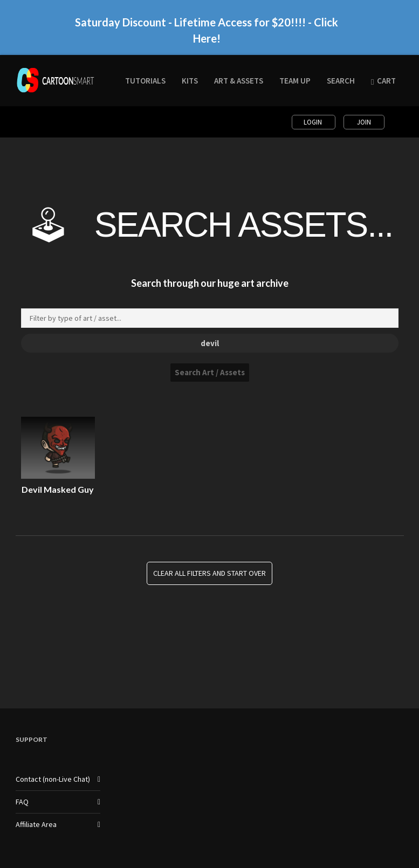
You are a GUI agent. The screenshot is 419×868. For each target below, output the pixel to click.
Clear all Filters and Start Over (209, 574)
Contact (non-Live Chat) (53, 779)
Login (314, 122)
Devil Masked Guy (58, 489)
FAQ (22, 802)
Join (364, 122)
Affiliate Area (36, 824)
